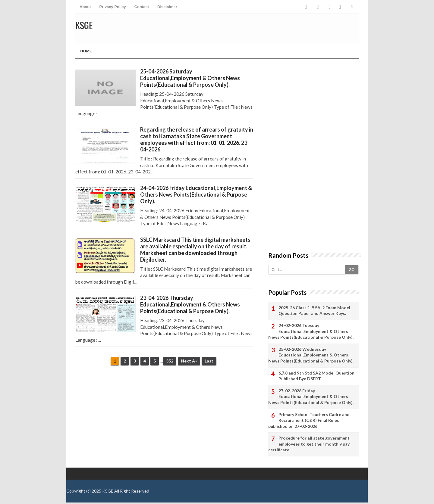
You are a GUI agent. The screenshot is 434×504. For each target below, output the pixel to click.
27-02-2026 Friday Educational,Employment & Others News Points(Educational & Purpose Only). (311, 397)
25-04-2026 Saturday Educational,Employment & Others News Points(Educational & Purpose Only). (190, 78)
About (85, 7)
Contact (142, 7)
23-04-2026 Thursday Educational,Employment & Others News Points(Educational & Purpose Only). (190, 304)
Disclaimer (167, 7)
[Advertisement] (164, 417)
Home (85, 51)
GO (352, 270)
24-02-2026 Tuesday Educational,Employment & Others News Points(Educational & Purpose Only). (311, 331)
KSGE (108, 491)
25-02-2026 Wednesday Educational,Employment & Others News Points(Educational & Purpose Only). (311, 355)
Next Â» (189, 361)
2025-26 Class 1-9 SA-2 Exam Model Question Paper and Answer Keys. (314, 311)
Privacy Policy (113, 7)
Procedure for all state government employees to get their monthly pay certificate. (309, 444)
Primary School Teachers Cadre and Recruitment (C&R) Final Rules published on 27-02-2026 (309, 420)
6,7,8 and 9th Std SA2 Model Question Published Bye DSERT (316, 376)
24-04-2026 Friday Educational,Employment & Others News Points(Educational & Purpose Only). (196, 194)
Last (209, 361)
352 (170, 361)
